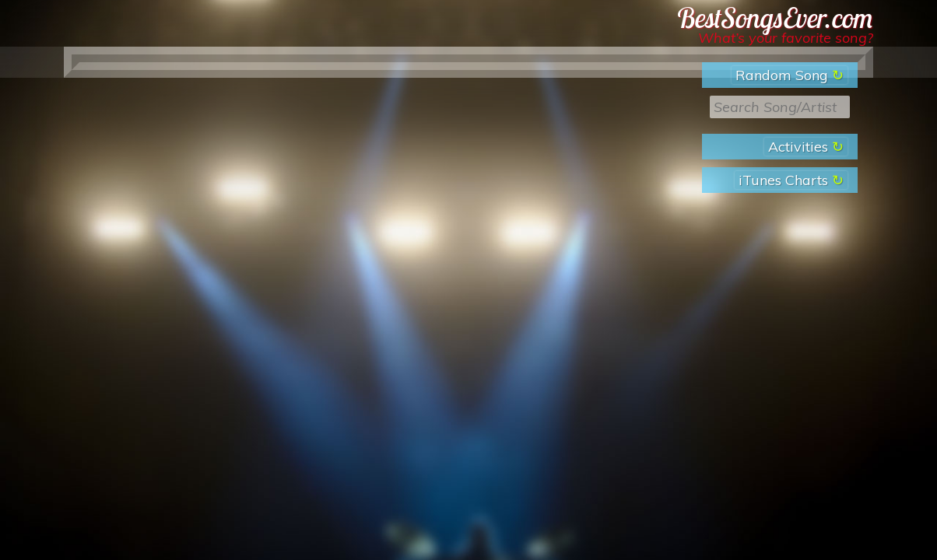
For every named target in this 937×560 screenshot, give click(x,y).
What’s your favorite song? (786, 38)
